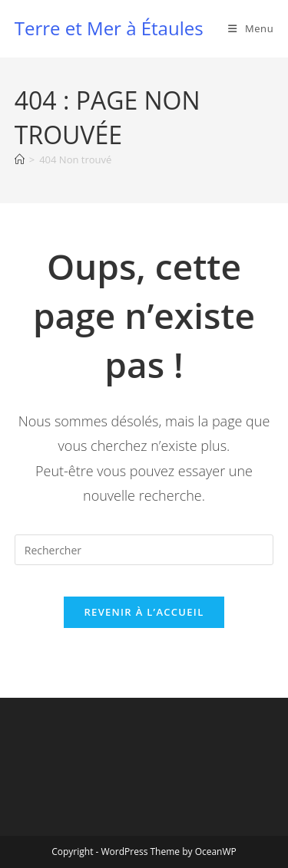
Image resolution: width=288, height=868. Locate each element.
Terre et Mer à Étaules (109, 28)
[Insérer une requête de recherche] (144, 550)
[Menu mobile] (251, 28)
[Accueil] (20, 159)
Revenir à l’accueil (144, 612)
